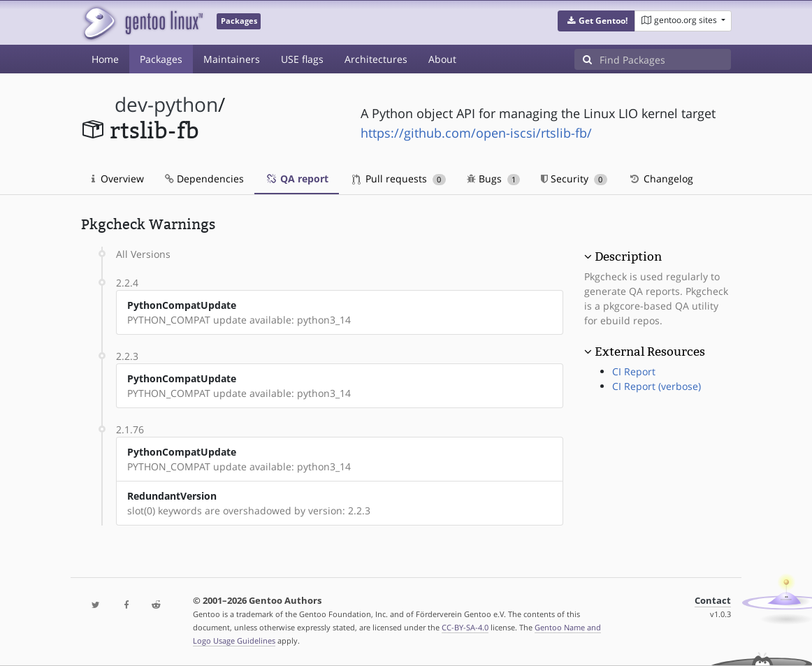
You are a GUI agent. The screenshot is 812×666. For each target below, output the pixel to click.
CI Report (634, 371)
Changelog (661, 179)
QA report (297, 179)
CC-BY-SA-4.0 (465, 627)
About (442, 59)
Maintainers (232, 59)
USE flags (302, 59)
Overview (118, 179)
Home (105, 59)
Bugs (494, 179)
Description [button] (628, 256)
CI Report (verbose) (657, 386)
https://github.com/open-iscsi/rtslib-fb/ (476, 133)
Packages (161, 59)
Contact (713, 601)
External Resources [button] (650, 352)
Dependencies (204, 179)
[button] (596, 21)
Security (574, 179)
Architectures (376, 59)
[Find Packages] (665, 59)
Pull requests (399, 179)
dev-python (166, 104)
